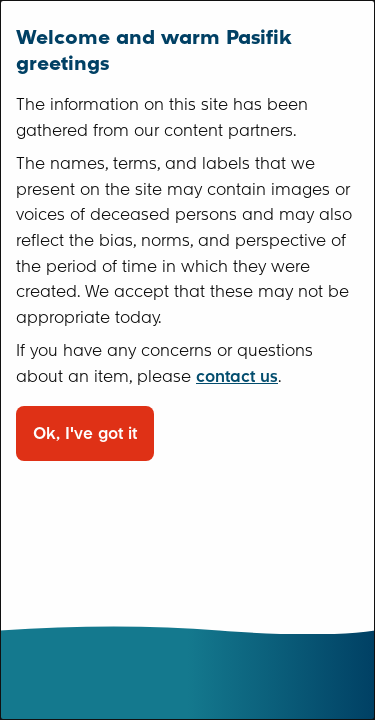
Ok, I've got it (85, 433)
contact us (237, 376)
